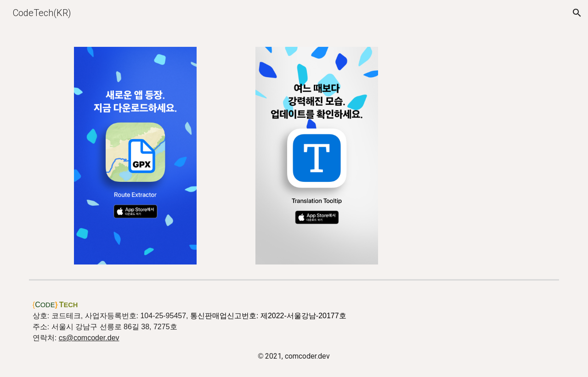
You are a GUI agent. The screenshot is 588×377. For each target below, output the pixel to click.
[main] (294, 330)
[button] (577, 13)
